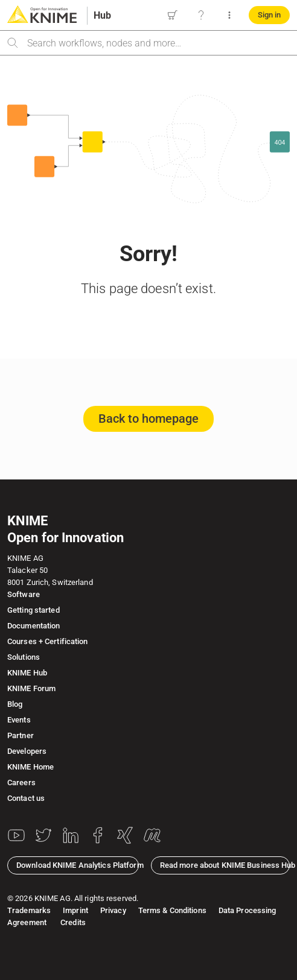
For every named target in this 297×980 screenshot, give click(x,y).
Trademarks (29, 910)
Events (19, 720)
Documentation (34, 626)
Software (24, 594)
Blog (15, 704)
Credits (72, 922)
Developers (27, 751)
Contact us (26, 798)
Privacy (113, 910)
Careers (21, 782)
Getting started (34, 610)
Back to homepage (148, 419)
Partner (21, 735)
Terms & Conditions (172, 910)
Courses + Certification (48, 641)
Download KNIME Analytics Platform (78, 865)
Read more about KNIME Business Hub (225, 865)
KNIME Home (30, 767)
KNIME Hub (27, 673)
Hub (102, 15)
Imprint (75, 910)
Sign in (269, 15)
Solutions (24, 657)
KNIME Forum (31, 688)
